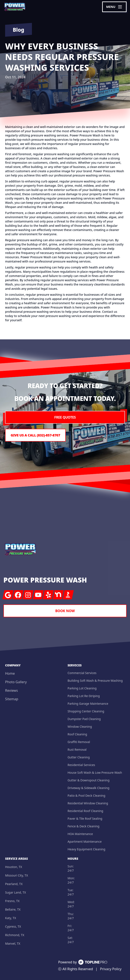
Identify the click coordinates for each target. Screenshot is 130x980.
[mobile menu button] (114, 7)
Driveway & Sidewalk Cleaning (89, 788)
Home (10, 673)
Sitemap (12, 699)
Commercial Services (82, 673)
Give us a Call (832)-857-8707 (35, 435)
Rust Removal (77, 750)
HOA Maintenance (80, 834)
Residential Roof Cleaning (86, 811)
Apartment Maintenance (85, 842)
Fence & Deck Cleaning (84, 826)
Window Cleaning (80, 727)
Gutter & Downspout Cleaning (89, 780)
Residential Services (81, 765)
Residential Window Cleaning (88, 803)
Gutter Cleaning (79, 757)
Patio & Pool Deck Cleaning (86, 796)
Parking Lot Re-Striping (84, 696)
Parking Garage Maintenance (88, 704)
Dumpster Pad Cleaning (84, 719)
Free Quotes (65, 417)
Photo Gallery (16, 682)
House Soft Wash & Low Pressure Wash (95, 773)
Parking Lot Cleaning (82, 688)
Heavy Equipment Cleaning (86, 849)
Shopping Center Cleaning (86, 711)
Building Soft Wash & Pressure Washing (95, 681)
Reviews (11, 690)
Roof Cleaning (77, 734)
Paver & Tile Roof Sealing (85, 819)
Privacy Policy (111, 969)
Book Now (65, 611)
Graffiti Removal (79, 742)
